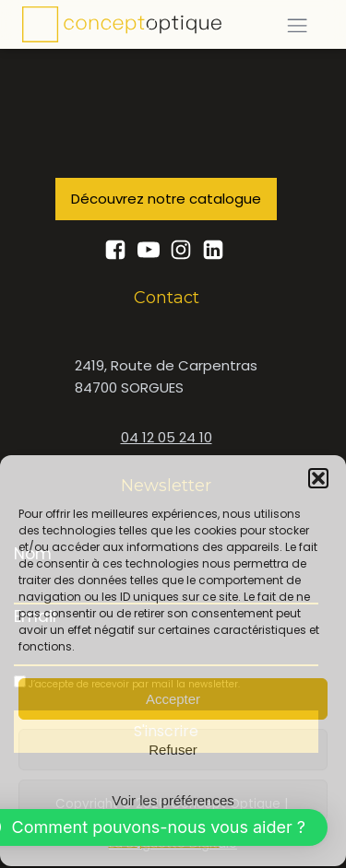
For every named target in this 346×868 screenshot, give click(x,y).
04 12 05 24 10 (167, 437)
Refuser (173, 749)
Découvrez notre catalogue (166, 199)
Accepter (173, 698)
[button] (318, 477)
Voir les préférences (173, 799)
